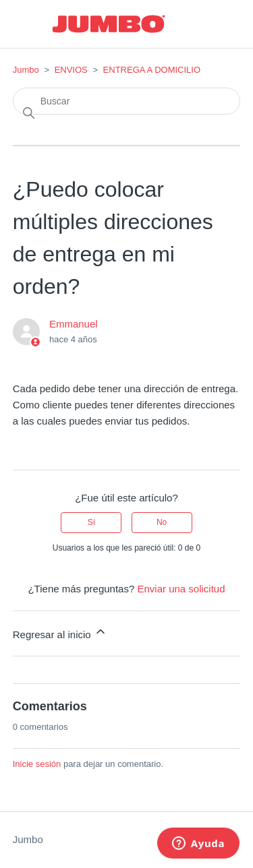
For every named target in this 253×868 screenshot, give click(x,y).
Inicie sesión (37, 764)
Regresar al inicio (60, 632)
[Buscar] (127, 101)
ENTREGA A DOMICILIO (152, 70)
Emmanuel (74, 324)
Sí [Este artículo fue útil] (91, 522)
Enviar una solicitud (181, 589)
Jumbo (26, 70)
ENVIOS (71, 70)
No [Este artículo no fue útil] (162, 522)
